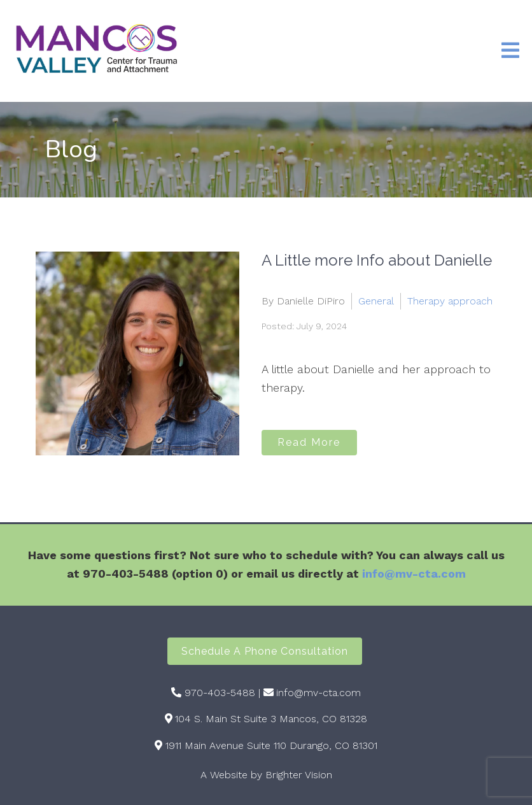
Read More (309, 442)
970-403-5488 (220, 693)
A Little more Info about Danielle (377, 260)
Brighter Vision (299, 775)
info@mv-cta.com (414, 573)
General (376, 301)
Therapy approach (450, 301)
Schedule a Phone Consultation (265, 651)
